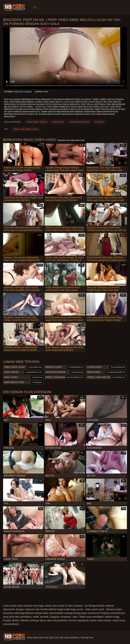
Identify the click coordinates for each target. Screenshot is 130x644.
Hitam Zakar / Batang (37, 122)
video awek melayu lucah (26, 129)
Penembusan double (79, 122)
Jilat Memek (58, 122)
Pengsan (99, 122)
